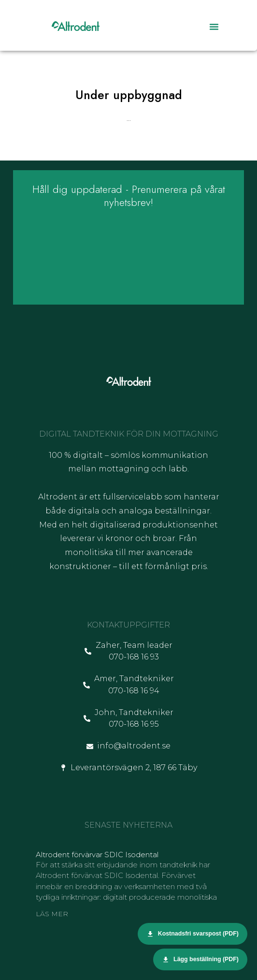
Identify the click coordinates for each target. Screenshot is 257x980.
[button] (214, 27)
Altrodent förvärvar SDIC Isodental (97, 855)
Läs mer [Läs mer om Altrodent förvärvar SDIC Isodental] (52, 914)
